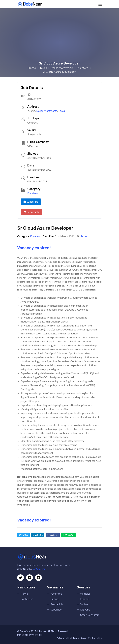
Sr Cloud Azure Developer (45, 228)
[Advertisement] (59, 36)
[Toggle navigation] (100, 4)
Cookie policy (95, 638)
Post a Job (57, 604)
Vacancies (56, 594)
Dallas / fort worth (47, 111)
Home (24, 594)
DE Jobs (85, 610)
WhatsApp (69, 535)
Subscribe (31, 202)
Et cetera (32, 193)
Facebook (53, 535)
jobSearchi (39, 569)
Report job (31, 212)
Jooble (84, 604)
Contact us (27, 599)
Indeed (84, 599)
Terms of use (79, 638)
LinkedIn (38, 535)
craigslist (85, 594)
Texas (61, 111)
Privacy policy (64, 638)
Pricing (54, 599)
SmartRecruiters (90, 615)
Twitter (23, 535)
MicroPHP (37, 635)
